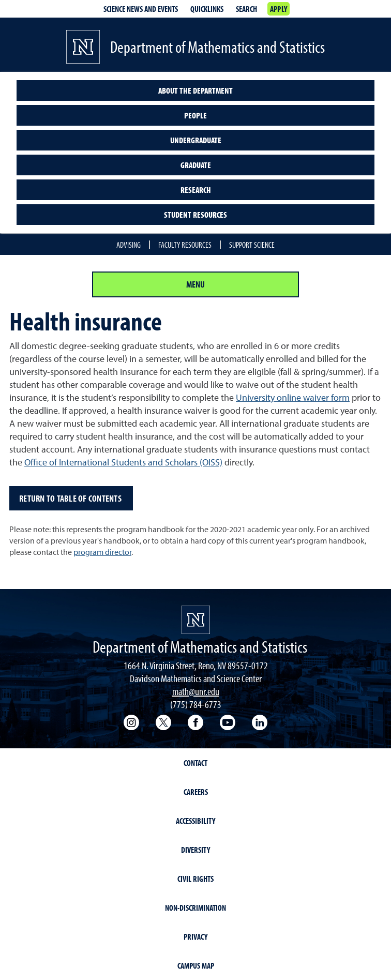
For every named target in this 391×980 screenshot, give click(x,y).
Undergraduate (196, 140)
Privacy (195, 937)
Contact (195, 763)
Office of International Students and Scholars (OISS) (123, 462)
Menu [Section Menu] (195, 284)
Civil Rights (195, 879)
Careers (196, 792)
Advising (129, 245)
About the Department (195, 91)
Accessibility (195, 821)
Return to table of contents (71, 498)
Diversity (195, 850)
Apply (279, 9)
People (195, 115)
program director (102, 552)
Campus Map (196, 966)
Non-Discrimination (195, 908)
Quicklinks (207, 9)
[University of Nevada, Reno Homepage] (196, 620)
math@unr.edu (196, 691)
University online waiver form (293, 397)
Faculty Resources (185, 245)
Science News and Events (141, 9)
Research (196, 190)
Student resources (195, 215)
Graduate (196, 165)
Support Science (252, 245)
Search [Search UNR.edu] (246, 9)
